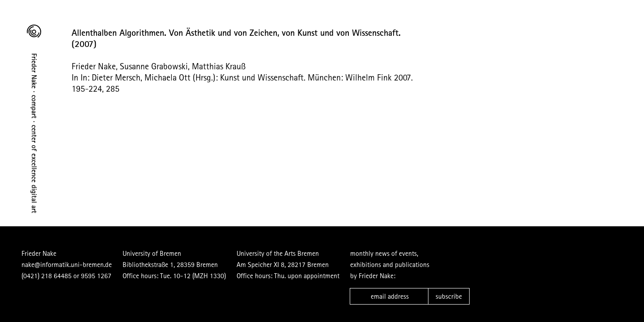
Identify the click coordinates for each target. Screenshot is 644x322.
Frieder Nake (39, 253)
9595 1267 (96, 275)
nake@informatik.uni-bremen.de (67, 264)
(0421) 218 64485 (47, 275)
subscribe (449, 296)
